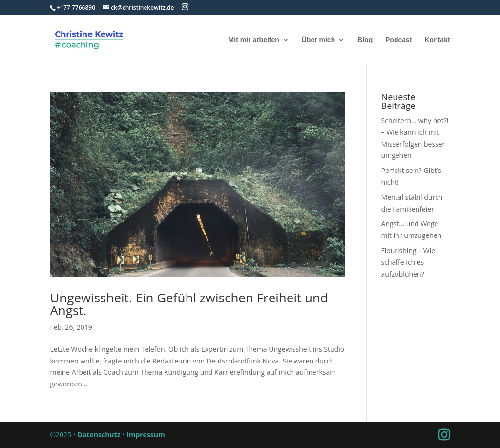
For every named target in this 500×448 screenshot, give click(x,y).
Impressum (146, 435)
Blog (365, 40)
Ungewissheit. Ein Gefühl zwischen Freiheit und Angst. (189, 304)
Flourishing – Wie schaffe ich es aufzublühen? (408, 262)
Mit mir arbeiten (254, 40)
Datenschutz (99, 435)
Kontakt (437, 40)
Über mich (318, 40)
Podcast (398, 40)
